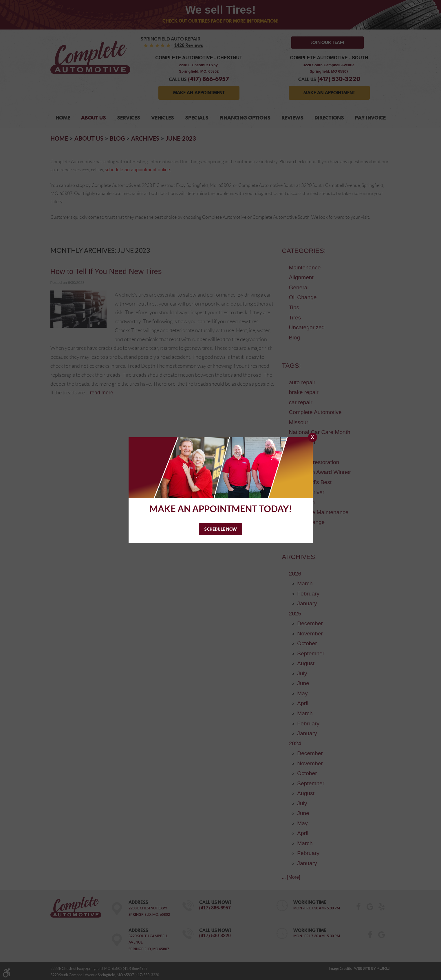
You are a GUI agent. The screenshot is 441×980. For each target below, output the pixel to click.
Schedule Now (220, 529)
